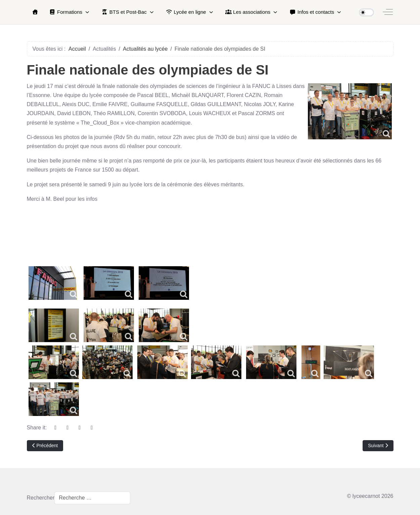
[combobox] (92, 498)
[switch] (366, 12)
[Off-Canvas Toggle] (388, 12)
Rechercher (41, 498)
